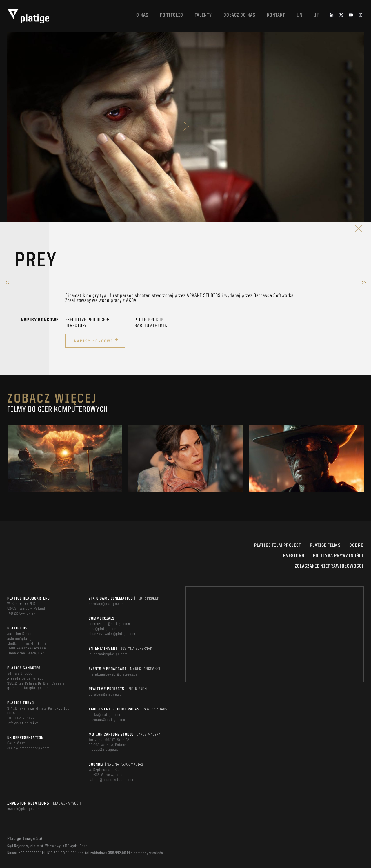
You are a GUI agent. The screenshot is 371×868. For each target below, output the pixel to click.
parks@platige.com (104, 715)
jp (317, 15)
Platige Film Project (278, 545)
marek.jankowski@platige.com (114, 674)
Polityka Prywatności (338, 556)
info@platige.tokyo (23, 723)
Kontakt (276, 15)
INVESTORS (293, 556)
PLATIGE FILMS (325, 545)
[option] (65, 459)
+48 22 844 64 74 (21, 613)
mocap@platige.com (105, 750)
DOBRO (357, 545)
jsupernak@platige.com (108, 654)
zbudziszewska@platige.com (112, 634)
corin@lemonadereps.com (28, 748)
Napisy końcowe (97, 340)
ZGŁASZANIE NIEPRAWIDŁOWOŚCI (329, 566)
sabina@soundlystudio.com (111, 780)
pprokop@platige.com (107, 604)
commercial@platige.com (109, 624)
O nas (142, 15)
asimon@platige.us (23, 639)
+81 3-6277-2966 (21, 718)
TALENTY (203, 15)
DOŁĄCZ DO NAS (239, 15)
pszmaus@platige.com (107, 720)
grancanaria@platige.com (28, 688)
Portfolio (172, 15)
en (300, 15)
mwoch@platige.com (24, 809)
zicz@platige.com (103, 629)
